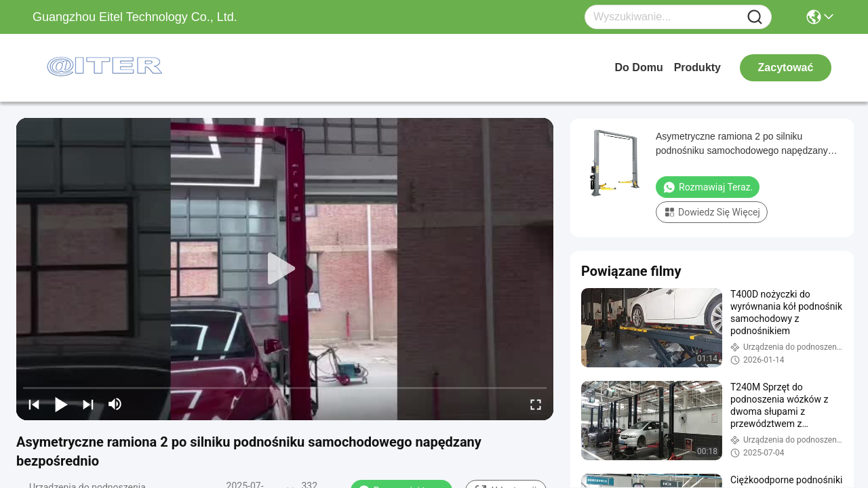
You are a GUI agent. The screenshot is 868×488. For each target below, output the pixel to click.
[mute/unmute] (115, 404)
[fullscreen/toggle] (536, 404)
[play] (285, 269)
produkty (697, 67)
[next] (88, 404)
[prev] (34, 404)
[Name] (755, 17)
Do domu (639, 67)
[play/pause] (61, 404)
